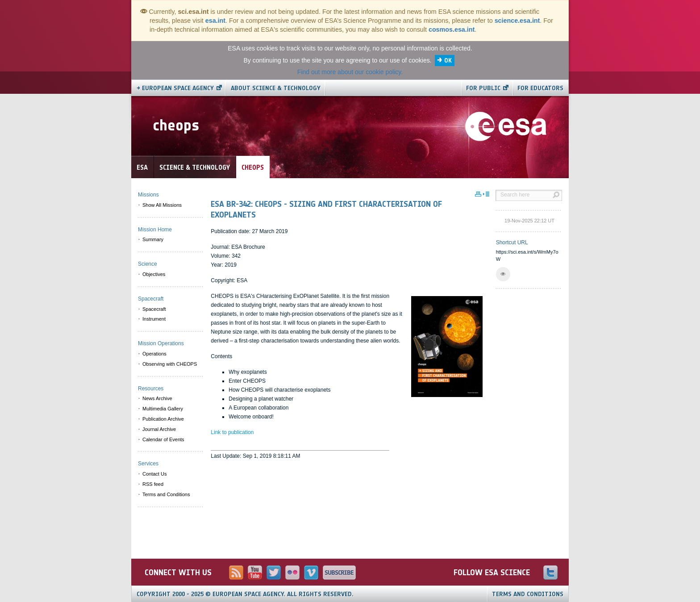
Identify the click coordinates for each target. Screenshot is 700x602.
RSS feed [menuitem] (153, 484)
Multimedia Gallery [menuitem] (163, 409)
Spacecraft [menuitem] (154, 309)
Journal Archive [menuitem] (159, 429)
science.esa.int (517, 21)
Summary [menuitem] (153, 239)
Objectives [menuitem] (154, 274)
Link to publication (232, 432)
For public (483, 88)
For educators (540, 88)
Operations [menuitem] (154, 354)
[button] (503, 274)
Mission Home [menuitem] (155, 230)
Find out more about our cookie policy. (350, 72)
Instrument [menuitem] (154, 319)
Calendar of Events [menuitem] (163, 439)
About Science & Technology (276, 88)
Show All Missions (162, 205)
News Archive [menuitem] (157, 398)
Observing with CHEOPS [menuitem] (170, 364)
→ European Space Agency (175, 88)
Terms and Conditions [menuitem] (166, 494)
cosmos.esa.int (452, 29)
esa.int (215, 21)
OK (448, 61)
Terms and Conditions (528, 594)
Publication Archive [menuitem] (163, 419)
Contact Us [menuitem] (154, 474)
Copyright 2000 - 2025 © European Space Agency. (245, 594)
